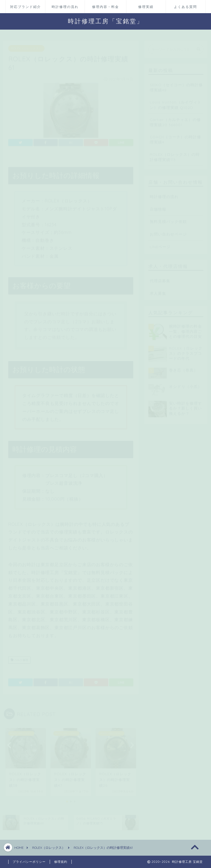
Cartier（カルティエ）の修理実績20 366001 (175, 119)
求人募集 (158, 291)
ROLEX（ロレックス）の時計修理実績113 (175, 154)
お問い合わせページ (168, 231)
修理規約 (61, 862)
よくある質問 (185, 7)
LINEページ (160, 244)
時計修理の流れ (65, 7)
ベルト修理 (19, 657)
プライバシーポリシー (29, 862)
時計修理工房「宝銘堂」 (106, 21)
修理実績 (146, 7)
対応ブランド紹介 (26, 7)
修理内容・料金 (105, 7)
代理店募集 (160, 278)
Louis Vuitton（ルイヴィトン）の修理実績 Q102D (176, 102)
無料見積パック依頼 (168, 219)
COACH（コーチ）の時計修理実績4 (175, 137)
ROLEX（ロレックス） (26, 46)
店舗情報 (158, 207)
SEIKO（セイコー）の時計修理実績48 (176, 85)
